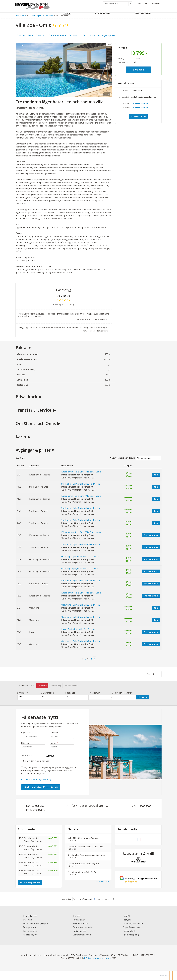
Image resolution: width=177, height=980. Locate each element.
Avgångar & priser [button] (107, 35)
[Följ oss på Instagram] (140, 839)
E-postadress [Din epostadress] (29, 733)
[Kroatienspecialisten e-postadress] (98, 958)
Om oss (76, 916)
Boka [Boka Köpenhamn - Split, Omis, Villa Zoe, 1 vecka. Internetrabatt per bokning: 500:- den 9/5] (156, 475)
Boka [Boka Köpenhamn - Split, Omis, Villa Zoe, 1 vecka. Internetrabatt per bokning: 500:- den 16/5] (156, 499)
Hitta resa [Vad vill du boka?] (143, 697)
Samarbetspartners (82, 935)
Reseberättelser (80, 923)
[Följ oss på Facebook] (137, 839)
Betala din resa (30, 916)
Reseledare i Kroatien (83, 927)
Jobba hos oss (80, 931)
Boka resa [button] (138, 70)
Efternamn (26, 743)
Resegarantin (29, 927)
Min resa (156, 4)
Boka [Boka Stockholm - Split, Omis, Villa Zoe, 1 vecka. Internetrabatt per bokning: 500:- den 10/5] (156, 487)
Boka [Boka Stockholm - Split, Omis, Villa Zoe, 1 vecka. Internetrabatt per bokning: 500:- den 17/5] (156, 511)
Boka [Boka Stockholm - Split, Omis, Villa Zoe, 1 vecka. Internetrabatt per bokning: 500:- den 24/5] (156, 523)
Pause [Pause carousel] (107, 94)
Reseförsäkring (30, 931)
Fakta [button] (30, 35)
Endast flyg (56, 686)
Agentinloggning (131, 935)
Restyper (127, 920)
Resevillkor (28, 920)
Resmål (126, 916)
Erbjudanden (27, 829)
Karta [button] (93, 35)
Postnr (54, 743)
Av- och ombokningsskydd (35, 923)
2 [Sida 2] (86, 659)
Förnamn (55, 733)
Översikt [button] (21, 35)
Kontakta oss (143, 4)
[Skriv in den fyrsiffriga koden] (33, 756)
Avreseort (23, 693)
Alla (29, 697)
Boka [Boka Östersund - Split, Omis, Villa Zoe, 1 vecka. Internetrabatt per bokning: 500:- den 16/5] (156, 620)
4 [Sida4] (91, 659)
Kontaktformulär (138, 116)
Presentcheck (129, 931)
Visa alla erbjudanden (30, 883)
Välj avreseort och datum (123, 458)
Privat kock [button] (41, 35)
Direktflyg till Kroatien (133, 923)
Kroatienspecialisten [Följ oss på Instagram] (141, 107)
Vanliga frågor (30, 935)
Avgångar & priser (33, 450)
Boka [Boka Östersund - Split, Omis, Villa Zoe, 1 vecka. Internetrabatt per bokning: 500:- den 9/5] (156, 608)
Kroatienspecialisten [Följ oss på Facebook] (141, 103)
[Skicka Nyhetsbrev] (41, 787)
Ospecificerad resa (131, 927)
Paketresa (42, 686)
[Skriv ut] (153, 674)
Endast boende (72, 686)
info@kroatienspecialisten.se (144, 97)
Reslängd (70, 693)
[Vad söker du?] (116, 4)
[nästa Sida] (94, 659)
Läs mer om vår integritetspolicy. (36, 779)
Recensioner (79, 920)
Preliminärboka (151, 535)
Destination (48, 693)
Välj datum (94, 693)
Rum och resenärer (122, 693)
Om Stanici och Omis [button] (78, 35)
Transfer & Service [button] (57, 35)
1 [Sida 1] (82, 659)
